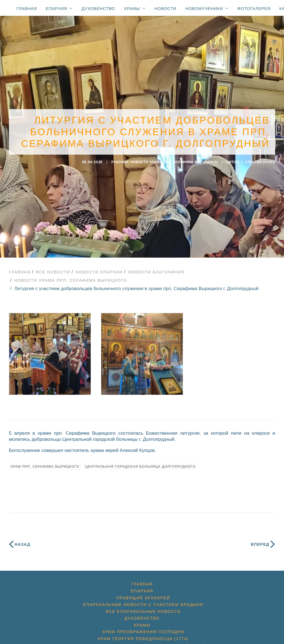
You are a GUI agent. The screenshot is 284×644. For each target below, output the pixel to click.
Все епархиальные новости (143, 608)
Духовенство (98, 8)
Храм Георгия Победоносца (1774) (143, 636)
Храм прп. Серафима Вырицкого (45, 464)
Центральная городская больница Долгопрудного (140, 464)
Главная (27, 8)
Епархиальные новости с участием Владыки (143, 602)
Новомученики (207, 8)
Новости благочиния (156, 269)
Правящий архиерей (143, 595)
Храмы (135, 8)
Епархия (59, 8)
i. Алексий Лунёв (258, 160)
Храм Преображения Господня (143, 629)
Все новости (53, 269)
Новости (165, 8)
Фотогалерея (254, 8)
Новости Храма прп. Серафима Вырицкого (174, 160)
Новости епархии (99, 269)
